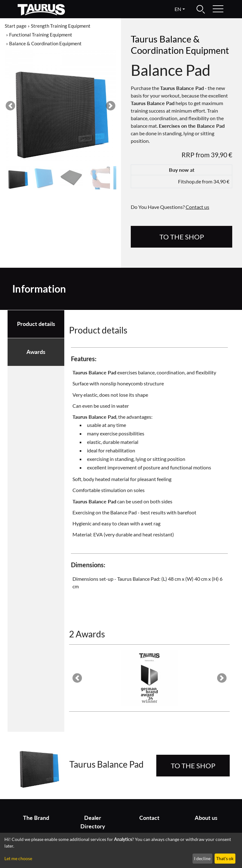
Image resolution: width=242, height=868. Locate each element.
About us (206, 818)
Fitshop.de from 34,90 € (204, 181)
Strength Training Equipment (61, 26)
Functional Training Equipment (41, 35)
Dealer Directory (93, 822)
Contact (149, 818)
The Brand (36, 818)
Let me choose (18, 858)
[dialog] (121, 850)
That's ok (225, 858)
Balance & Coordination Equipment (45, 43)
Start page (16, 26)
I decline (202, 858)
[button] (10, 106)
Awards (36, 352)
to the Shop (182, 237)
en (178, 9)
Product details (36, 324)
